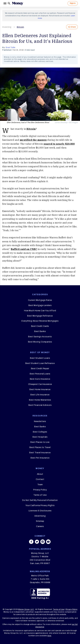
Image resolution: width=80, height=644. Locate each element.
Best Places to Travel (40, 447)
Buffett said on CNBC (24, 249)
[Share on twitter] (37, 542)
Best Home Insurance (40, 389)
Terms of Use (40, 495)
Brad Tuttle (11, 47)
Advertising (40, 516)
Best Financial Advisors (40, 405)
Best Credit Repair (40, 369)
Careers (40, 526)
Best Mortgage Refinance (40, 316)
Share (72, 27)
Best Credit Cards (40, 326)
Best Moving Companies (40, 342)
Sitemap (40, 521)
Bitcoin (20, 27)
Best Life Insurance (40, 395)
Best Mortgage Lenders (40, 305)
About (40, 474)
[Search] (9, 3)
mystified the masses (33, 140)
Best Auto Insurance (40, 379)
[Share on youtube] (48, 542)
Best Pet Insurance (40, 458)
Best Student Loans (40, 358)
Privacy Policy (40, 490)
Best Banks (40, 331)
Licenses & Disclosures (40, 511)
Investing (7, 27)
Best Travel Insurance (40, 453)
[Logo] (18, 3)
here (49, 636)
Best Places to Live (40, 442)
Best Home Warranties (40, 400)
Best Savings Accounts (40, 337)
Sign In (73, 3)
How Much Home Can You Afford (40, 311)
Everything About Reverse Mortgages (40, 321)
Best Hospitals (40, 437)
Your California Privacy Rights (40, 505)
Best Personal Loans (40, 374)
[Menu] (5, 3)
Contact (40, 479)
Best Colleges (40, 432)
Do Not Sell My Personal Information (40, 500)
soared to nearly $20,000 (59, 144)
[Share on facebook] (31, 542)
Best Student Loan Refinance (40, 363)
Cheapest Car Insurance (40, 384)
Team (40, 485)
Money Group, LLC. (26, 609)
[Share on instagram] (43, 542)
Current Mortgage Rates (40, 300)
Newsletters (40, 421)
